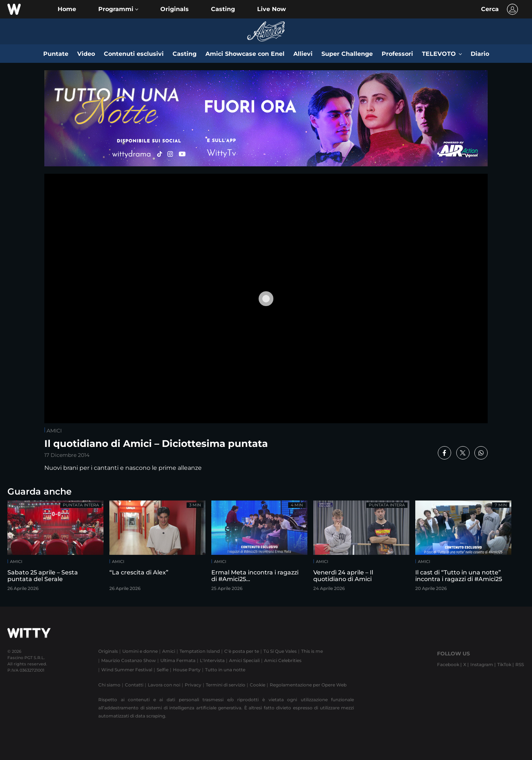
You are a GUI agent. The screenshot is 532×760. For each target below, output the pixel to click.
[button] (118, 9)
